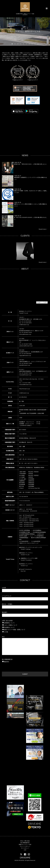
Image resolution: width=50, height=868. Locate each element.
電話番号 (5, 612)
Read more (43, 229)
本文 (3, 637)
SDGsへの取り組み (25, 841)
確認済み (6, 662)
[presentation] (16, 666)
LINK (25, 850)
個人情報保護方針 (7, 659)
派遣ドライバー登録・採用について (23, 630)
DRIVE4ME (25, 858)
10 (38, 44)
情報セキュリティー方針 (25, 845)
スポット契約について (23, 625)
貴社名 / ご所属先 (7, 604)
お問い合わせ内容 (7, 621)
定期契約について (23, 623)
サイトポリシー (25, 848)
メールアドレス (7, 596)
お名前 (4, 588)
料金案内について (23, 627)
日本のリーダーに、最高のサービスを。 (25, 31)
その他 (23, 632)
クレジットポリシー (25, 846)
